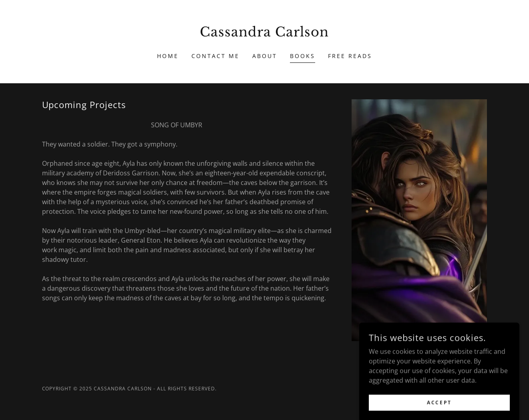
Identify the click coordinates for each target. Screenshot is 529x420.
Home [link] (168, 56)
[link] (264, 34)
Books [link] (303, 56)
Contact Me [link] (215, 56)
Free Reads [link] (350, 56)
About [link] (265, 56)
